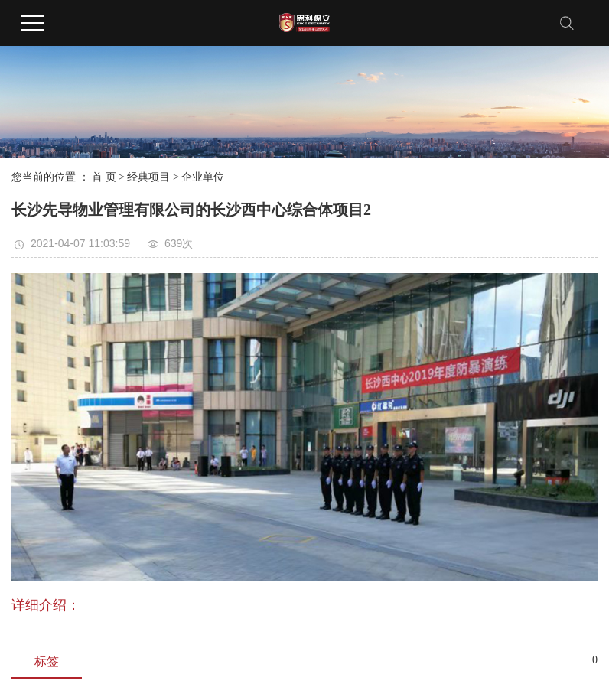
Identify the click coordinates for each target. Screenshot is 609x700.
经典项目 (148, 177)
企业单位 (203, 177)
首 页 (104, 177)
